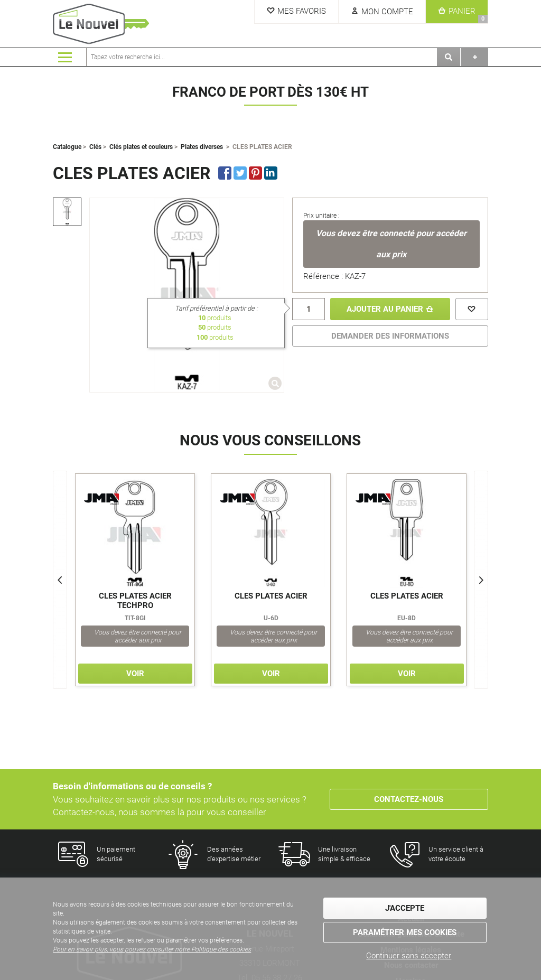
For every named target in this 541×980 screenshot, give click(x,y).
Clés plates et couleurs (141, 147)
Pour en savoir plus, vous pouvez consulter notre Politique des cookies (152, 949)
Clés (95, 147)
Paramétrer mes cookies (405, 932)
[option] (67, 212)
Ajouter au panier (385, 309)
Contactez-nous (409, 799)
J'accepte (405, 908)
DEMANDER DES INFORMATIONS (390, 336)
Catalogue (67, 147)
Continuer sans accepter (409, 956)
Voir (135, 674)
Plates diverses (202, 147)
